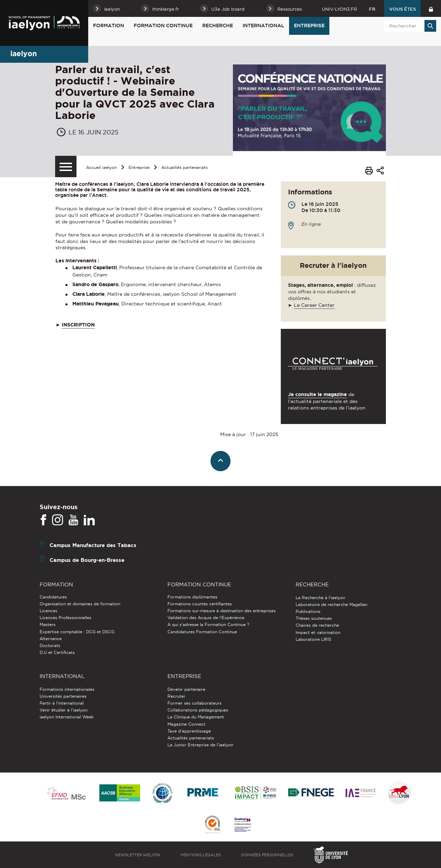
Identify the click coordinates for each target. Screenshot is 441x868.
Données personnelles (267, 855)
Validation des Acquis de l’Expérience (206, 618)
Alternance (51, 639)
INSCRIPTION (78, 325)
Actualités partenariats (184, 167)
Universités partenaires (63, 696)
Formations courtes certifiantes (200, 604)
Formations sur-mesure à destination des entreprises (222, 611)
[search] (409, 26)
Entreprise (309, 26)
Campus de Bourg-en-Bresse (87, 560)
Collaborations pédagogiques (198, 710)
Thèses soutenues (314, 618)
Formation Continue (163, 26)
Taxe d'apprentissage (189, 731)
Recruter (176, 696)
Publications (308, 611)
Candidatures (53, 597)
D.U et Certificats (57, 652)
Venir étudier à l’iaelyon (64, 710)
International (263, 26)
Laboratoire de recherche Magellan (331, 604)
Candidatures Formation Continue (202, 632)
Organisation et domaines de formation (80, 604)
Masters (48, 624)
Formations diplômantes (192, 597)
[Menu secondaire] (66, 166)
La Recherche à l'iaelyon (320, 598)
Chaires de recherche (317, 625)
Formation (109, 26)
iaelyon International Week (67, 717)
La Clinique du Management (196, 717)
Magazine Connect (186, 724)
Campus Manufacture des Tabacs (93, 545)
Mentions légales (201, 855)
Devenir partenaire (186, 689)
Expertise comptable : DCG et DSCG (77, 632)
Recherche (218, 26)
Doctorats (50, 645)
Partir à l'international (62, 703)
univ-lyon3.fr (339, 9)
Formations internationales (67, 689)
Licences (48, 611)
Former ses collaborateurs (194, 703)
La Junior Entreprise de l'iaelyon (200, 745)
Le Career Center (314, 305)
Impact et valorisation (318, 632)
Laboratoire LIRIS (314, 639)
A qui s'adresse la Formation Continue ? (208, 624)
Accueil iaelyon (101, 167)
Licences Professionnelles (65, 618)
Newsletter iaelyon (138, 855)
